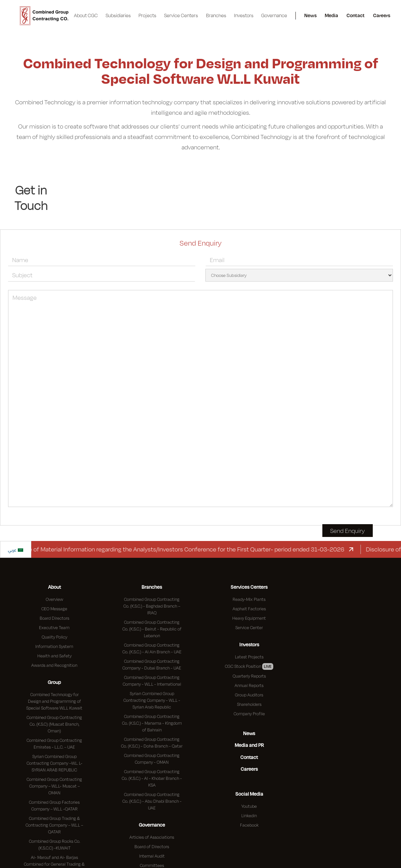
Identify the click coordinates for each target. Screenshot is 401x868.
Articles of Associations (152, 837)
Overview (54, 599)
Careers (382, 15)
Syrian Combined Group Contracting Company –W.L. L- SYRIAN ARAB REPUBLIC (54, 763)
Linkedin (249, 816)
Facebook (249, 825)
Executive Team (54, 627)
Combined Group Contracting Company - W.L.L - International (152, 681)
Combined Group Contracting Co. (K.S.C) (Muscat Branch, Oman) (54, 724)
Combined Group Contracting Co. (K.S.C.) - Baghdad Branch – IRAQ (152, 606)
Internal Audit (152, 856)
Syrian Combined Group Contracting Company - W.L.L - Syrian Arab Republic (152, 700)
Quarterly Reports (249, 676)
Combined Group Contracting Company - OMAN (152, 759)
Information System (54, 646)
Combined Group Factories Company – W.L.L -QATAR (54, 805)
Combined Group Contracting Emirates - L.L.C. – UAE (54, 744)
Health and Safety (54, 656)
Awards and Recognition (54, 665)
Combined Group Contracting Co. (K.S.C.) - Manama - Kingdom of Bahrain (152, 723)
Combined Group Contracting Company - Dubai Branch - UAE (152, 664)
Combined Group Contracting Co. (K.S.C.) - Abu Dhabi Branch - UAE (152, 801)
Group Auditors (249, 695)
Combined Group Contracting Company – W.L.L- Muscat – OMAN (54, 786)
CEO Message (54, 609)
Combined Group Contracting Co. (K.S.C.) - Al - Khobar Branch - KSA (152, 778)
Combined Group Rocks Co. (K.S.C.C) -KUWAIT (54, 844)
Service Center (249, 627)
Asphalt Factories (249, 609)
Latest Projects (249, 657)
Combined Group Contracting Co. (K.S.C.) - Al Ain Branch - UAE (152, 648)
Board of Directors (152, 846)
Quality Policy (54, 637)
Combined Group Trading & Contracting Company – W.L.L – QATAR (54, 825)
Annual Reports (249, 685)
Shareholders (249, 704)
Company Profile (249, 714)
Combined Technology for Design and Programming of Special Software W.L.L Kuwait (54, 701)
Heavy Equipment (249, 618)
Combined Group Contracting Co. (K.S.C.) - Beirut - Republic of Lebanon (152, 629)
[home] (44, 16)
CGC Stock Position (249, 666)
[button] (86, 16)
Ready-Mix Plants (249, 599)
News (310, 15)
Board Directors (54, 618)
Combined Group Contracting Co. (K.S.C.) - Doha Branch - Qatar (152, 743)
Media (331, 15)
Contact (356, 15)
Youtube (249, 806)
